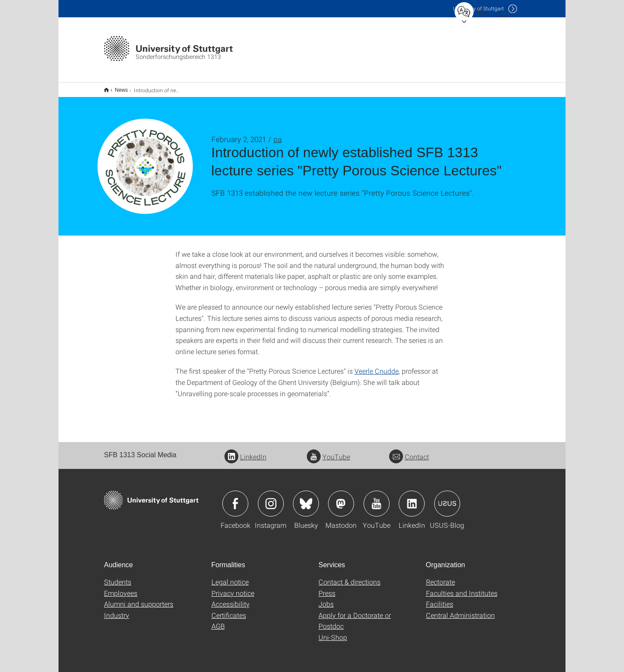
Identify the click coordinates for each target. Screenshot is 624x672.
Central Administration (460, 609)
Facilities (440, 598)
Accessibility (231, 598)
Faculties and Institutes (462, 587)
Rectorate (440, 576)
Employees (121, 587)
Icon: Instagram (271, 498)
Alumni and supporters (139, 598)
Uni (478, 8)
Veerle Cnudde (377, 365)
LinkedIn (245, 451)
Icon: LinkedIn (412, 498)
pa (278, 134)
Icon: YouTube (377, 498)
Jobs (326, 598)
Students (118, 576)
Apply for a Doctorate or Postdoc (355, 615)
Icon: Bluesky (306, 498)
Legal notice (230, 576)
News (117, 87)
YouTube (328, 451)
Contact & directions (349, 576)
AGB (218, 620)
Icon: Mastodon (341, 498)
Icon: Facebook (235, 498)
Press (327, 587)
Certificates (229, 609)
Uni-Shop (333, 632)
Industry (117, 609)
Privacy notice (233, 587)
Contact (409, 451)
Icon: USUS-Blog (447, 498)
